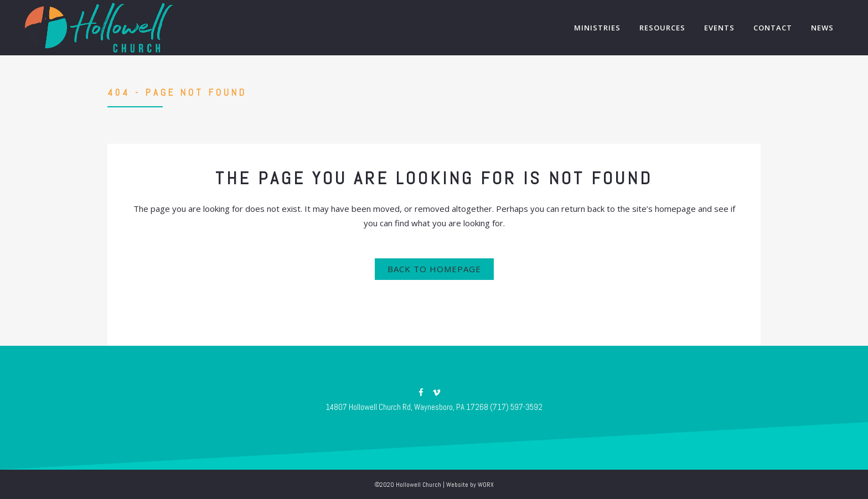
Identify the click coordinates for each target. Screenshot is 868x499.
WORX (486, 485)
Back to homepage (434, 269)
